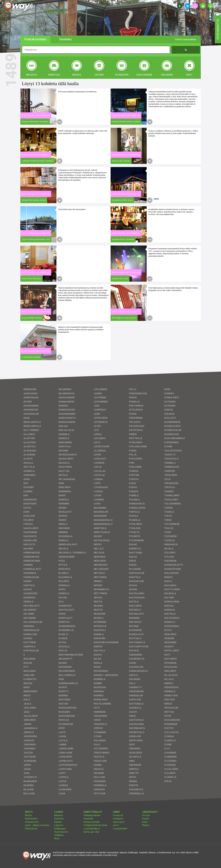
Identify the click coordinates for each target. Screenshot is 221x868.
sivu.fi (116, 825)
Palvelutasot (31, 829)
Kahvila (58, 822)
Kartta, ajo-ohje (91, 832)
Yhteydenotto (32, 822)
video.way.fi (119, 822)
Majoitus (59, 815)
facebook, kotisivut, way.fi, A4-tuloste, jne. (56, 32)
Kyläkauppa (60, 829)
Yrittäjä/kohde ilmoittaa (95, 825)
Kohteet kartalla (92, 822)
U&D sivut (56, 11)
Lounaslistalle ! (120, 829)
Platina (146, 825)
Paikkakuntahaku (92, 815)
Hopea (146, 819)
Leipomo (59, 825)
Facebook (118, 815)
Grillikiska (59, 835)
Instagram (118, 819)
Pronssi (146, 815)
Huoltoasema (61, 832)
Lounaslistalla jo (92, 829)
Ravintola (59, 819)
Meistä (28, 815)
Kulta (145, 822)
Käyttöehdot (31, 819)
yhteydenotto (218, 29)
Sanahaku (89, 819)
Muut (57, 838)
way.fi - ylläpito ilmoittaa (37, 825)
